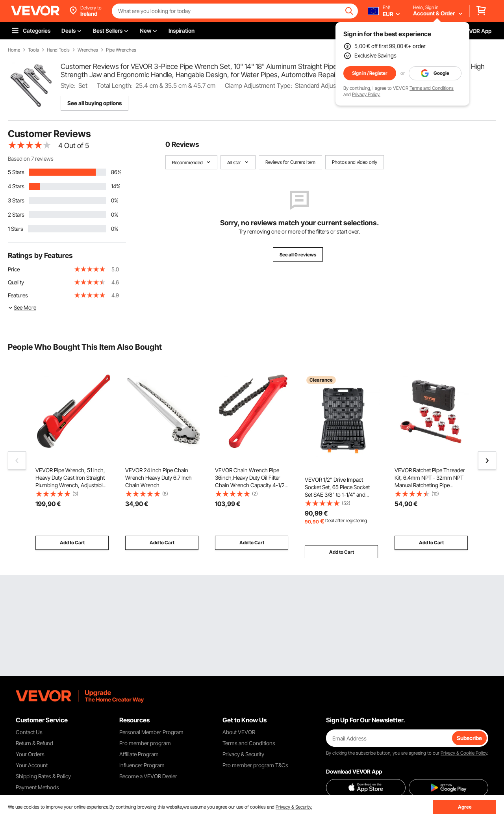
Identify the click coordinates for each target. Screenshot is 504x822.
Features (18, 295)
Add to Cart (72, 543)
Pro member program (145, 743)
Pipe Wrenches (121, 50)
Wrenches (88, 50)
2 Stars (16, 214)
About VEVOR (239, 732)
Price (14, 269)
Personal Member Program (151, 732)
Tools (33, 50)
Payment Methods (37, 787)
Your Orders (30, 754)
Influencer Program (142, 765)
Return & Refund (34, 743)
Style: (68, 85)
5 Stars (16, 172)
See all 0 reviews (298, 255)
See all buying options (94, 103)
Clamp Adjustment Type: (258, 85)
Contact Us (29, 732)
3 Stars (16, 200)
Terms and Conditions (432, 88)
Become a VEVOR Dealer (148, 776)
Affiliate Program (139, 754)
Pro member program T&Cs (255, 765)
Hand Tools (58, 50)
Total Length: (115, 85)
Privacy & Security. (294, 807)
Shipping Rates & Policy (43, 776)
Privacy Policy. (366, 94)
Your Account (32, 765)
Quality (16, 282)
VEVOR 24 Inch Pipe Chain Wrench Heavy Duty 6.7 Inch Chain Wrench (158, 478)
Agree (465, 807)
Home (14, 50)
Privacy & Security (243, 754)
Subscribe (469, 738)
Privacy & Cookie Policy (464, 753)
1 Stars (16, 229)
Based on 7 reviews (31, 159)
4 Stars (16, 186)
